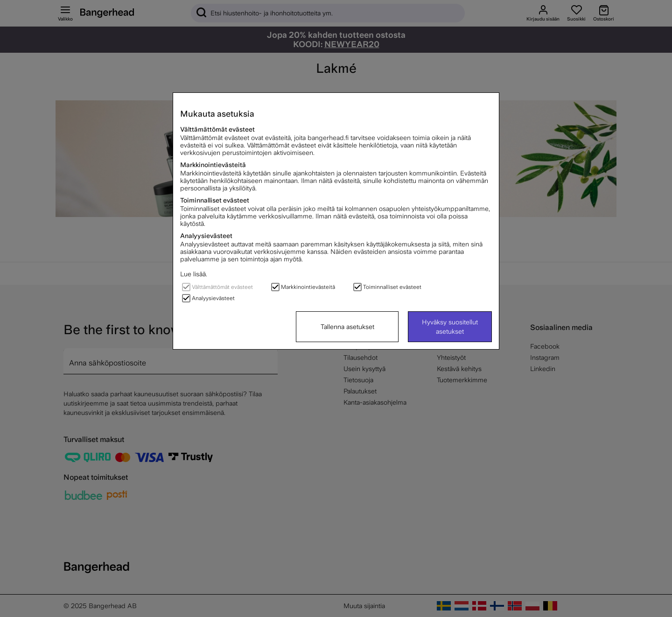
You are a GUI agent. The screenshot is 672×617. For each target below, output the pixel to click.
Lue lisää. (194, 274)
